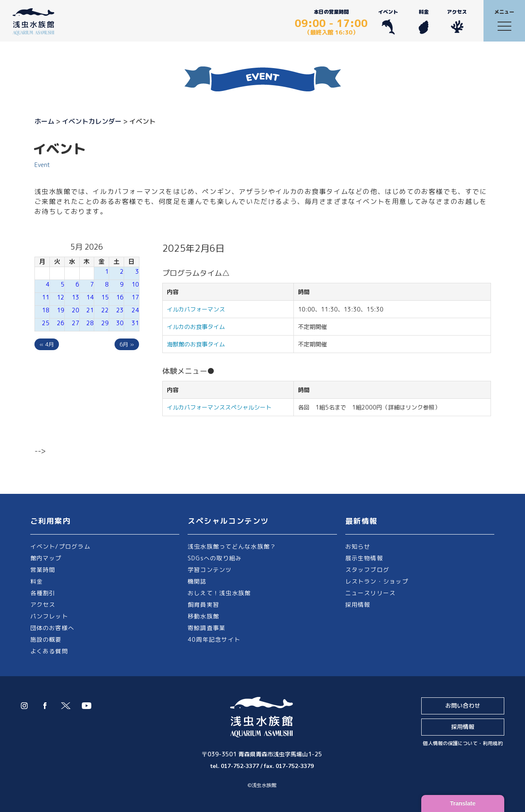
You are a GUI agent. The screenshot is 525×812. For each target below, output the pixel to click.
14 (90, 297)
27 (76, 323)
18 (46, 310)
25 (46, 323)
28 (90, 323)
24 (135, 310)
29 (105, 323)
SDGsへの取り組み (215, 558)
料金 (424, 21)
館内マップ (46, 558)
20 (76, 310)
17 (135, 297)
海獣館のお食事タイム (196, 344)
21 (90, 310)
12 (61, 297)
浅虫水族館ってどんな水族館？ (232, 546)
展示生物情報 (364, 558)
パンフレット (49, 616)
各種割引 (43, 593)
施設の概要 (46, 639)
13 (76, 297)
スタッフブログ (367, 570)
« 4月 (47, 344)
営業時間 (43, 570)
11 (46, 297)
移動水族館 (203, 616)
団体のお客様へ (52, 628)
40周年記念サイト (214, 639)
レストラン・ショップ (377, 581)
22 (105, 310)
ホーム (44, 121)
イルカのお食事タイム (196, 327)
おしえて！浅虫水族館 (219, 593)
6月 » (127, 344)
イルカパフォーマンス (199, 309)
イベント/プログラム (60, 546)
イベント (388, 21)
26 (61, 323)
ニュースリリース (371, 593)
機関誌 (197, 581)
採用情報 (358, 605)
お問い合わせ (463, 705)
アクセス (457, 21)
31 (135, 323)
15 (105, 297)
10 (135, 284)
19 (61, 310)
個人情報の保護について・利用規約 (463, 743)
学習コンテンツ (210, 570)
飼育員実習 (203, 605)
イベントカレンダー (92, 121)
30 (120, 323)
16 (120, 297)
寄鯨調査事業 (206, 628)
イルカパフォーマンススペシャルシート (219, 407)
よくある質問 (49, 651)
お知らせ (358, 546)
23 (120, 310)
